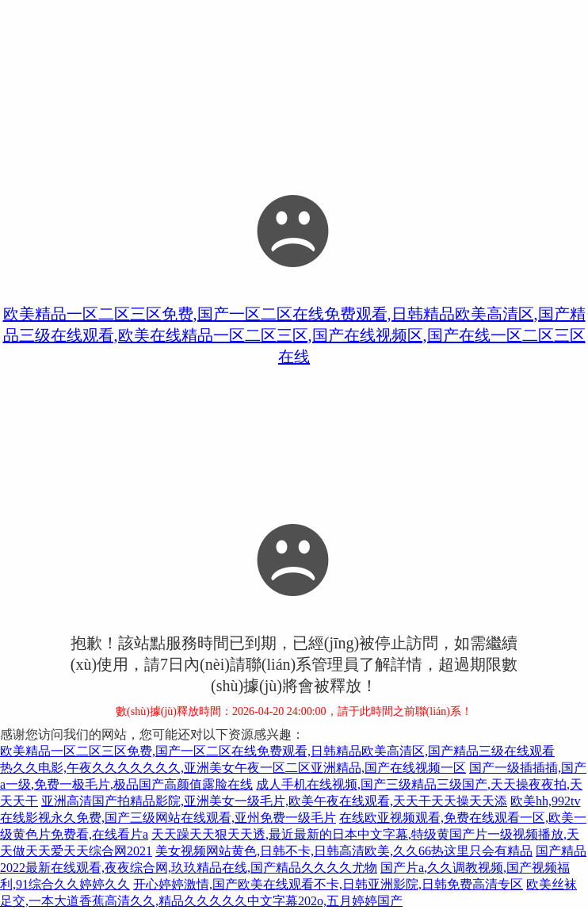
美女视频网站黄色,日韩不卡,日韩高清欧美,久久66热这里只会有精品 (344, 851)
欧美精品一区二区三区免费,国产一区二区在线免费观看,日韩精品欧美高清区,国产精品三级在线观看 (277, 751)
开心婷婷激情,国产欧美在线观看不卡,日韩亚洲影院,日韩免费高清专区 (328, 884)
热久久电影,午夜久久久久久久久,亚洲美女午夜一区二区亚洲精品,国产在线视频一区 (233, 768)
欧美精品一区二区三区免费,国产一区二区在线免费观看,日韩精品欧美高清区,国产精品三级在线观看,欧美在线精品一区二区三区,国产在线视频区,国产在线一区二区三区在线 (294, 335)
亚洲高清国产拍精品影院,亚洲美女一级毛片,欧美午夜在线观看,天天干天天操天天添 (274, 801)
